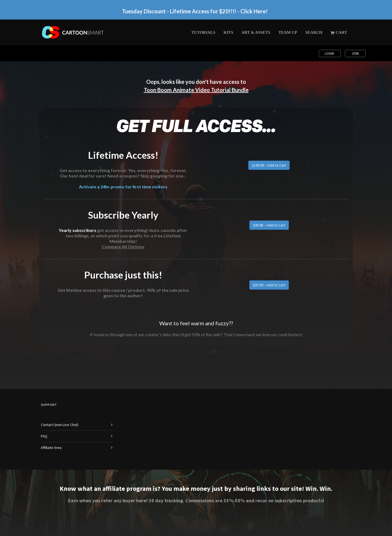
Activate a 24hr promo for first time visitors (123, 187)
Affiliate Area (51, 448)
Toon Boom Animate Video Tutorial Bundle (196, 90)
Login (330, 53)
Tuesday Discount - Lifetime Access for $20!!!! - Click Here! (195, 11)
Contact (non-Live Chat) (60, 425)
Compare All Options (123, 246)
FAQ (44, 436)
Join (355, 53)
